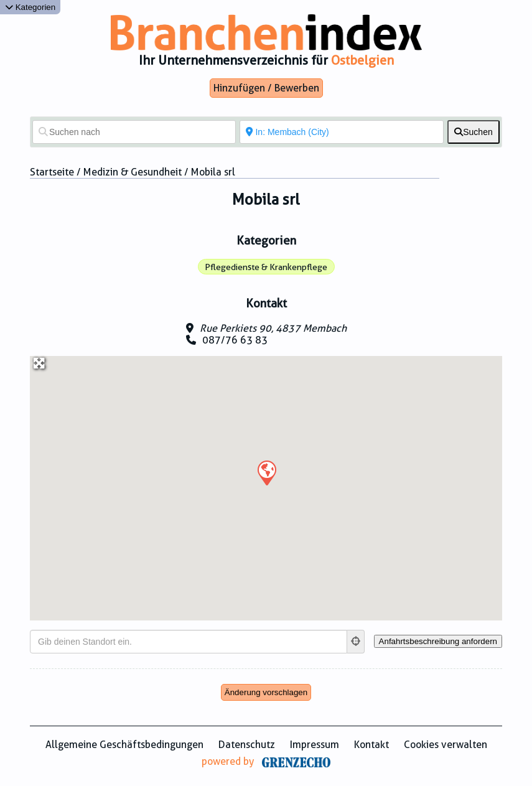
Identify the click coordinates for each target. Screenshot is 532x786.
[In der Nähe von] (341, 132)
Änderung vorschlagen (266, 692)
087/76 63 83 (235, 340)
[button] (266, 472)
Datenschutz (247, 745)
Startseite (52, 172)
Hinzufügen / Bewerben (266, 88)
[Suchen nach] (134, 132)
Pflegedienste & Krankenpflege (266, 267)
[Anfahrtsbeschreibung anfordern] (438, 641)
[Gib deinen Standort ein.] (189, 642)
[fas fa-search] (474, 132)
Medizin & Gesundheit (133, 172)
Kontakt (371, 745)
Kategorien (30, 7)
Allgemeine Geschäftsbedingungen (124, 745)
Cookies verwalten (446, 745)
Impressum (315, 745)
